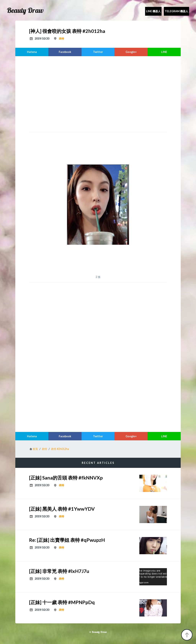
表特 (61, 38)
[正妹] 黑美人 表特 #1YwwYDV (62, 509)
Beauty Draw (25, 10)
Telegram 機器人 (176, 11)
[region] (98, 94)
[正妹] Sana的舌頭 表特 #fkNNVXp (66, 478)
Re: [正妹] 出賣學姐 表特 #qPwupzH (67, 540)
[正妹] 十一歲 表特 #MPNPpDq (62, 602)
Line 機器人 (153, 11)
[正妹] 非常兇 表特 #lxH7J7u (59, 571)
